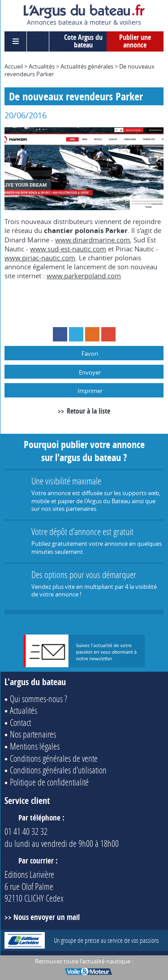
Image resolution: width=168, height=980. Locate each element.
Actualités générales (87, 66)
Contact (20, 722)
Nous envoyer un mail (47, 917)
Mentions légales (35, 746)
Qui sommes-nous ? (39, 699)
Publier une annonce (135, 41)
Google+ (108, 334)
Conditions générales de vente (54, 758)
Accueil (14, 66)
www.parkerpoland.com (84, 276)
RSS (92, 334)
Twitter (76, 334)
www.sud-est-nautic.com (68, 249)
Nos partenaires (33, 734)
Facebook (60, 334)
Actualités (42, 66)
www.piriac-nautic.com (40, 258)
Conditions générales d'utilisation (58, 770)
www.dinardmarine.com (93, 240)
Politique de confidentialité (49, 782)
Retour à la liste (88, 411)
